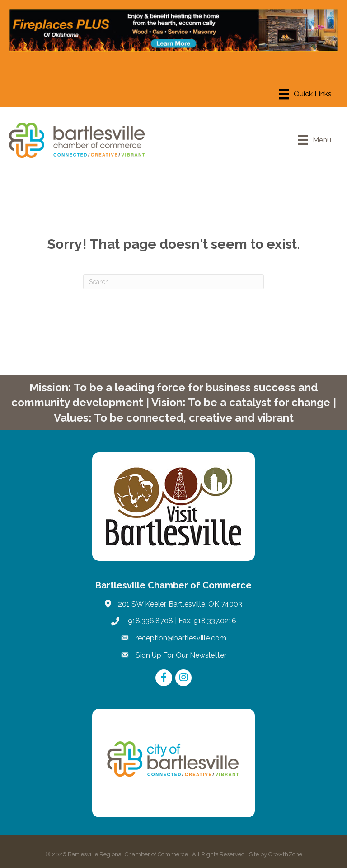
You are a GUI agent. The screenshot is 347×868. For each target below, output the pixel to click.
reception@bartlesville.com (181, 638)
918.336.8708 (150, 621)
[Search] (173, 282)
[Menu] (305, 94)
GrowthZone (285, 854)
